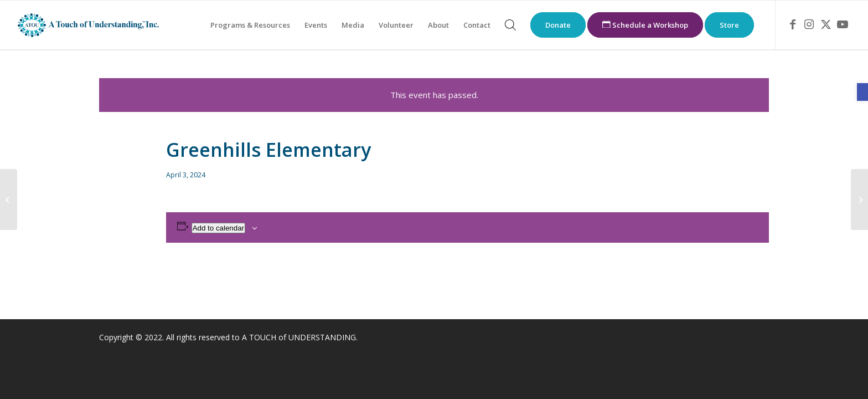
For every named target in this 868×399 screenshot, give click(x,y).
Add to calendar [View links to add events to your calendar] (218, 228)
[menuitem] (250, 25)
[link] (862, 92)
